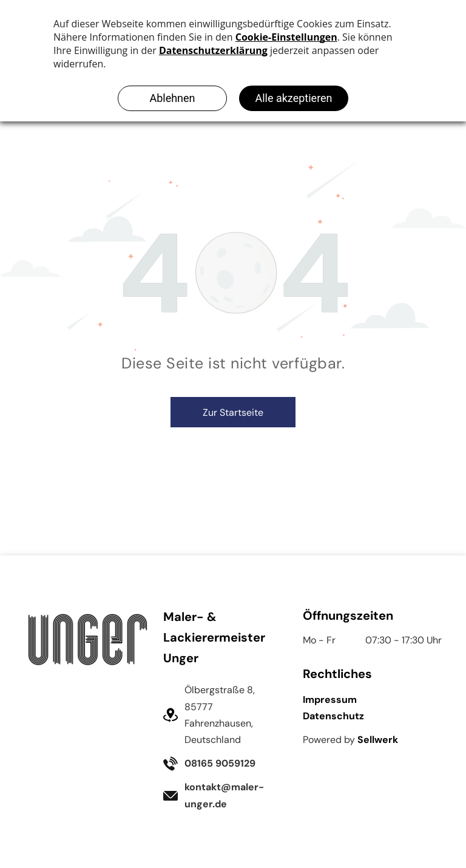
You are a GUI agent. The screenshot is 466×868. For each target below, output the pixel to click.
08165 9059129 (220, 763)
